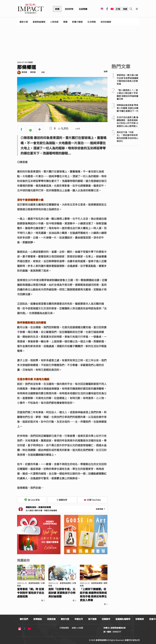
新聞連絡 (38, 619)
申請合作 (79, 619)
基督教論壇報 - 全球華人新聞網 (31, 9)
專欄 (65, 22)
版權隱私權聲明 (123, 619)
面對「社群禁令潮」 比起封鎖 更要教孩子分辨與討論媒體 (62, 593)
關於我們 (24, 619)
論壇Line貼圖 (77, 628)
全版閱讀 (83, 9)
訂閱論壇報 (64, 628)
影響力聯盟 (77, 22)
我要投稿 (51, 619)
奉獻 (125, 9)
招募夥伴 (106, 619)
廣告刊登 (65, 619)
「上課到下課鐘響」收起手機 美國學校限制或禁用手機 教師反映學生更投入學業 (93, 595)
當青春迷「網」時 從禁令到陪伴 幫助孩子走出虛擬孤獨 (31, 593)
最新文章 (24, 22)
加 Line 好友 (32, 500)
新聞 (57, 9)
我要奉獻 (101, 509)
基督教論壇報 (39, 22)
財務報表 (140, 619)
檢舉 (106, 71)
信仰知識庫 (106, 22)
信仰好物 (69, 9)
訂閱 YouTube (92, 500)
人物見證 (54, 22)
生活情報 (92, 22)
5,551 (63, 128)
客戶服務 (92, 619)
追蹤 (43, 72)
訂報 (118, 9)
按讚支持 (62, 500)
